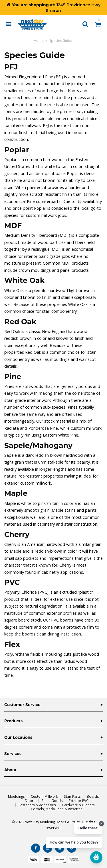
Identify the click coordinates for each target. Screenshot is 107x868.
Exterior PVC (79, 801)
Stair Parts (72, 796)
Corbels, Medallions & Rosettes (57, 809)
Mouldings (16, 796)
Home (39, 41)
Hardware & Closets (78, 805)
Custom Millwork (44, 796)
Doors (30, 801)
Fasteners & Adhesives (37, 805)
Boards (93, 796)
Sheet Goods (52, 801)
